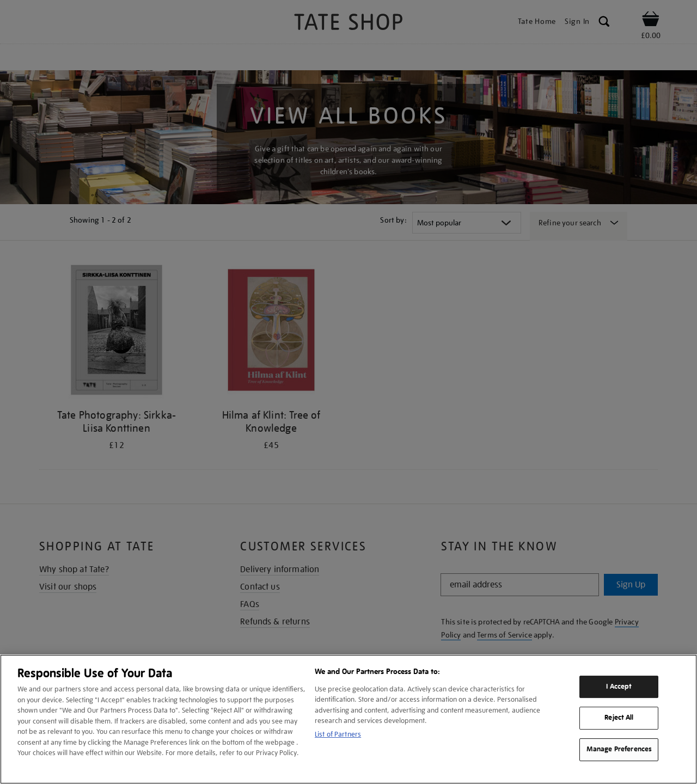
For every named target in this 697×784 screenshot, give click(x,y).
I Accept (619, 687)
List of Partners (338, 734)
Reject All (619, 718)
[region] (348, 719)
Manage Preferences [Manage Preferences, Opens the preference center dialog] (619, 749)
